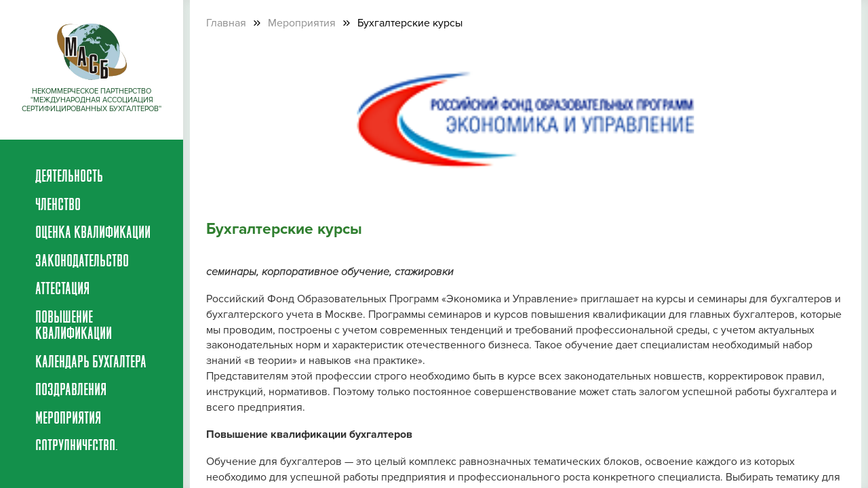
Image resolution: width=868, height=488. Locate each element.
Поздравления (71, 391)
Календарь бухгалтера (91, 363)
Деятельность (69, 178)
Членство (58, 206)
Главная (226, 23)
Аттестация (62, 290)
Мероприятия (68, 420)
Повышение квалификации (74, 327)
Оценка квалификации (93, 234)
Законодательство (82, 262)
